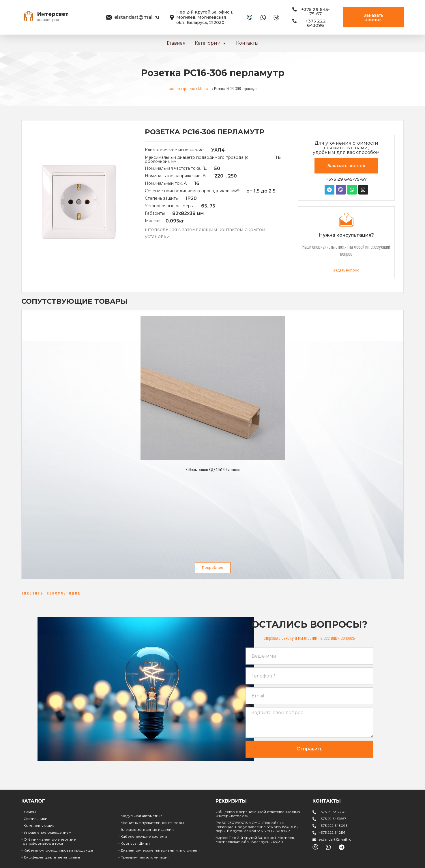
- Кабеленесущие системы (143, 836)
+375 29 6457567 (333, 819)
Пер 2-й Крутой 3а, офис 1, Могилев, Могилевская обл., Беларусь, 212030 (205, 17)
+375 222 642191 (332, 832)
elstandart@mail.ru (137, 17)
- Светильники (34, 819)
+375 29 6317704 (333, 812)
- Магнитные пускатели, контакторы (151, 823)
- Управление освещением (46, 832)
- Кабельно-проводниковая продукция (58, 850)
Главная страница (181, 88)
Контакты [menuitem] (247, 43)
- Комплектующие (38, 825)
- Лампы (29, 812)
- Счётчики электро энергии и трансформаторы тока (49, 841)
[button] (224, 43)
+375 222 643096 (333, 825)
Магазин (204, 88)
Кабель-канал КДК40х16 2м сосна (212, 469)
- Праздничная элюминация (144, 857)
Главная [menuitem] (176, 43)
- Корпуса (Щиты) (134, 843)
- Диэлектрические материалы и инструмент (159, 850)
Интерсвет (53, 14)
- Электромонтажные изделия (146, 830)
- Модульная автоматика (140, 816)
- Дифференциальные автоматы (51, 857)
